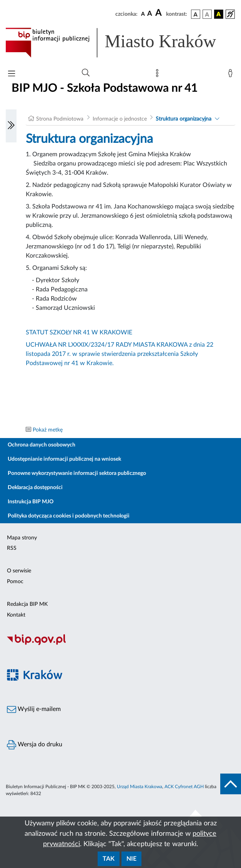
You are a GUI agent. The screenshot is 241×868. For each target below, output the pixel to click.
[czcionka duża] (160, 13)
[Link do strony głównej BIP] (120, 43)
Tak (109, 859)
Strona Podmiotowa (60, 119)
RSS (12, 548)
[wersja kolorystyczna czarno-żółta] (219, 14)
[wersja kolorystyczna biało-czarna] (207, 14)
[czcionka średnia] (150, 14)
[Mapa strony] (159, 75)
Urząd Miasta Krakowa (140, 787)
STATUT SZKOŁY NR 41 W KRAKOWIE (79, 332)
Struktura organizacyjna (184, 119)
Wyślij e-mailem (34, 709)
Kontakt (16, 615)
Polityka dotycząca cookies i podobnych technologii (69, 516)
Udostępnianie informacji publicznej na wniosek (64, 459)
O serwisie (19, 571)
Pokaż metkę (48, 430)
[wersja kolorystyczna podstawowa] (196, 14)
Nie (131, 859)
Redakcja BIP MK (27, 604)
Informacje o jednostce (120, 119)
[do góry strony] (231, 784)
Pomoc (15, 582)
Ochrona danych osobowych (42, 445)
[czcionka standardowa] (143, 14)
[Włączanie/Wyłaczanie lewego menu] (11, 126)
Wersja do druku (35, 745)
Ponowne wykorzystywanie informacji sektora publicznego (77, 473)
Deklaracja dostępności (35, 488)
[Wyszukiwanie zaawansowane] (86, 73)
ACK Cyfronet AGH (184, 787)
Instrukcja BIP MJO (31, 502)
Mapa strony (22, 538)
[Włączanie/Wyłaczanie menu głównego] (12, 74)
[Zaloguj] (232, 75)
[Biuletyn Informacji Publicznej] (120, 644)
